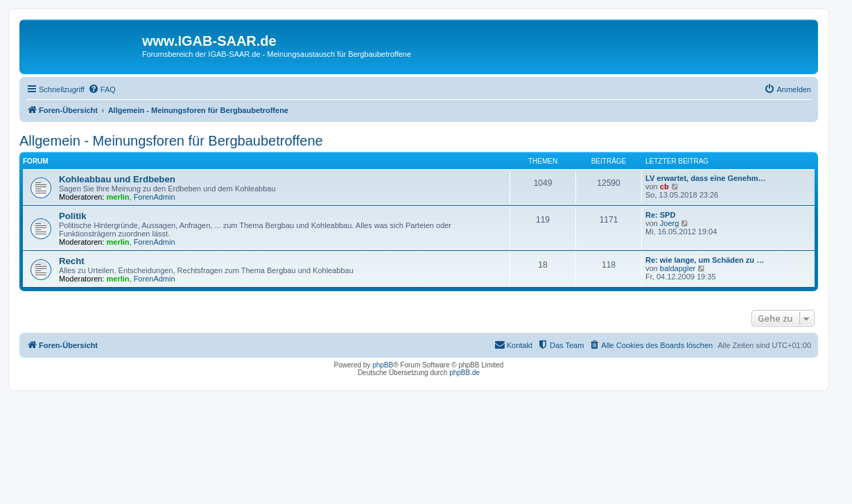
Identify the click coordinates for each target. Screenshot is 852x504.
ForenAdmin (155, 197)
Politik (73, 216)
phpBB (383, 365)
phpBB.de (464, 373)
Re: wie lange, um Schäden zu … (705, 260)
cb (664, 186)
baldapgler (678, 268)
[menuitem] (102, 89)
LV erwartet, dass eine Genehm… (705, 178)
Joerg (670, 223)
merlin (118, 197)
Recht (72, 261)
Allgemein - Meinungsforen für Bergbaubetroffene (171, 141)
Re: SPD (660, 215)
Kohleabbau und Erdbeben (117, 179)
